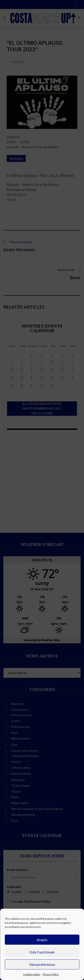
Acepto (42, 940)
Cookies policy (32, 974)
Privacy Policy (51, 974)
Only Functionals (42, 952)
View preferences (42, 964)
